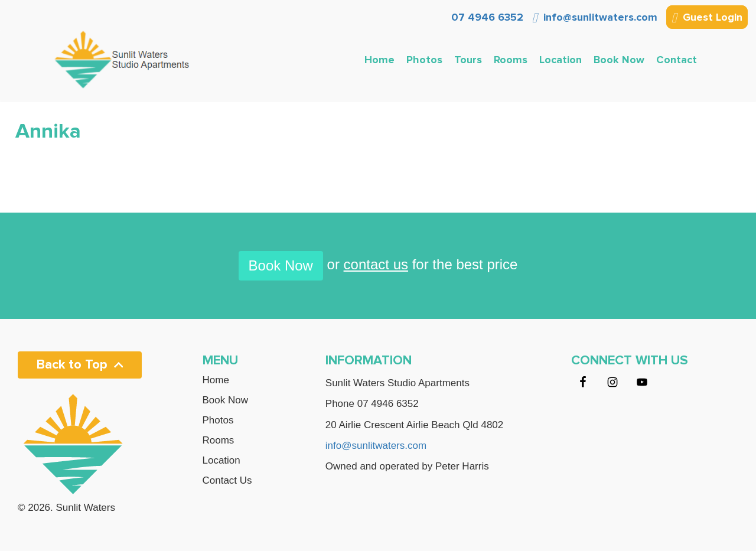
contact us (376, 264)
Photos (424, 60)
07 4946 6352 (486, 17)
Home (379, 60)
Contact (677, 60)
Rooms (511, 60)
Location (561, 60)
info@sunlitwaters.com (595, 17)
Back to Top (80, 365)
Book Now (619, 60)
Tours (468, 60)
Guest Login (707, 18)
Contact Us (227, 481)
